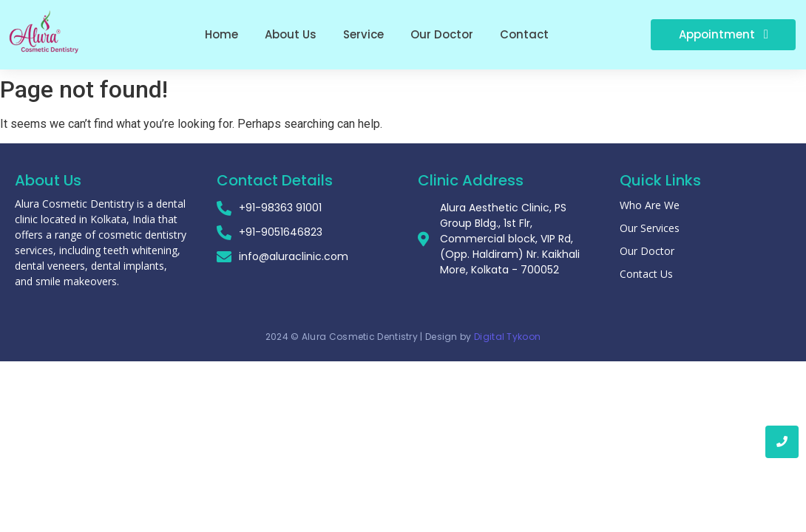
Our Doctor (647, 251)
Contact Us (646, 274)
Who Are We (650, 205)
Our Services (650, 228)
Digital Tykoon (507, 337)
